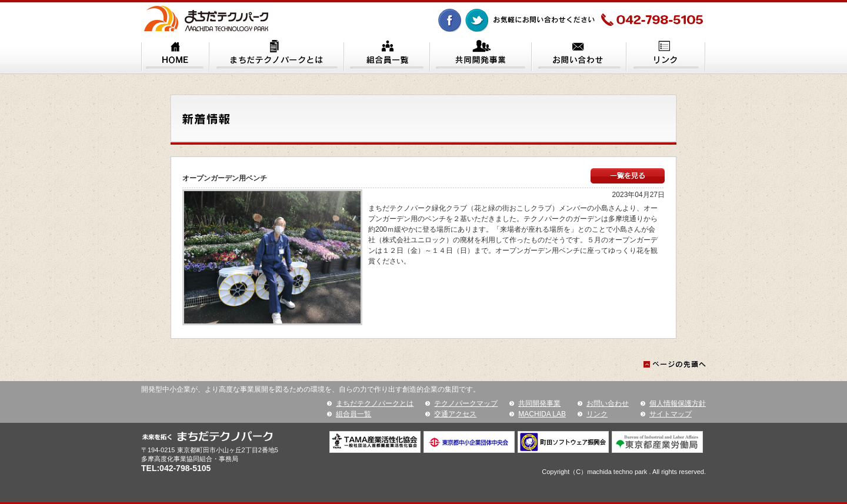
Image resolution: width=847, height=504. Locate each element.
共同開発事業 (539, 403)
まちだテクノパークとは (375, 403)
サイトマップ (671, 414)
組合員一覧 (354, 414)
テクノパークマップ (466, 403)
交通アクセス (455, 414)
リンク (597, 414)
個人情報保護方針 (678, 403)
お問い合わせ (608, 403)
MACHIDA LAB (542, 414)
